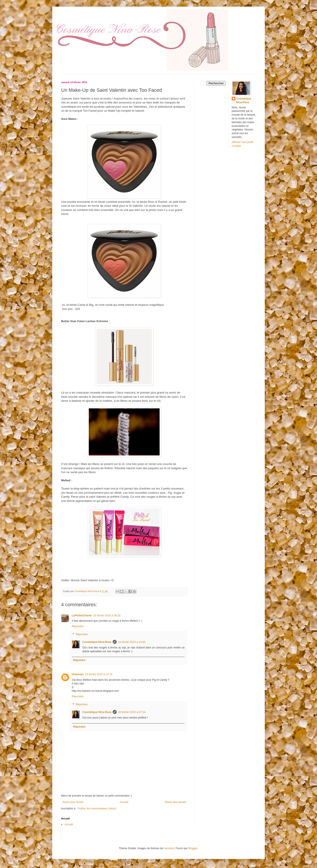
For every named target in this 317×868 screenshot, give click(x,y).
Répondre (78, 626)
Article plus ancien (175, 802)
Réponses (82, 634)
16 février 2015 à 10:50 (132, 642)
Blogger (193, 848)
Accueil (124, 802)
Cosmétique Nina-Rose (97, 642)
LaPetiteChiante (82, 616)
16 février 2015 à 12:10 (99, 674)
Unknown (78, 674)
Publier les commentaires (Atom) (97, 809)
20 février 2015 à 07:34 (132, 712)
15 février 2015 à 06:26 (107, 616)
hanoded (169, 848)
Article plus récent (73, 802)
